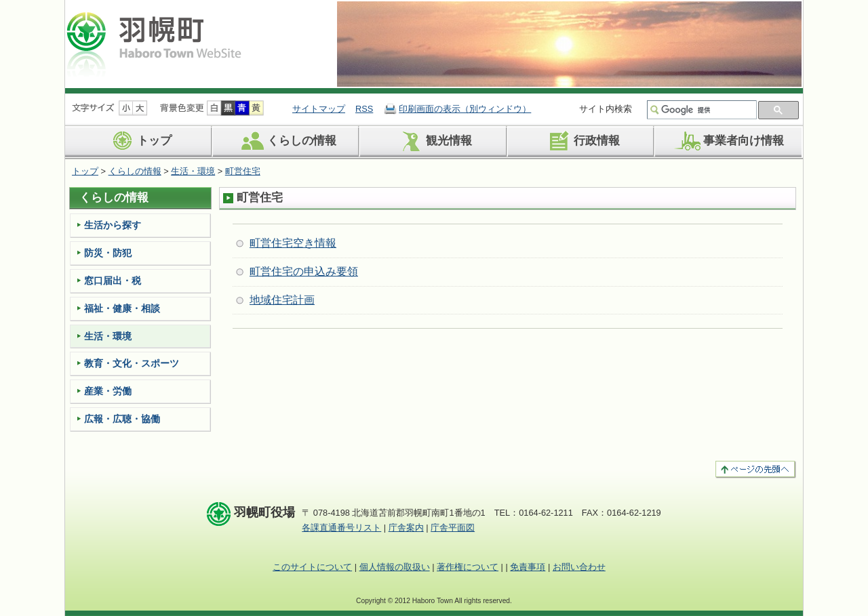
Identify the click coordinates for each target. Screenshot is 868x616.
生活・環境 (193, 171)
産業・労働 (108, 391)
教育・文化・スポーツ (132, 363)
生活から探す (113, 225)
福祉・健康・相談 (122, 308)
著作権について (468, 567)
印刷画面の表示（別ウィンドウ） (465, 109)
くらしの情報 (287, 141)
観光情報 (434, 141)
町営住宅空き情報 (293, 243)
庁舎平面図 (453, 528)
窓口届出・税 (113, 281)
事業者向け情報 (728, 141)
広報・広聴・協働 (122, 419)
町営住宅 (243, 171)
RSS (364, 109)
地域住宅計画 (282, 300)
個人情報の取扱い (395, 567)
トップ (139, 141)
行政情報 (581, 141)
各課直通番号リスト (341, 528)
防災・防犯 (108, 253)
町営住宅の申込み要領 (304, 271)
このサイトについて (312, 567)
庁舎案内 (406, 528)
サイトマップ (319, 109)
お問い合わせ (579, 567)
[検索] (707, 110)
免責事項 (528, 567)
